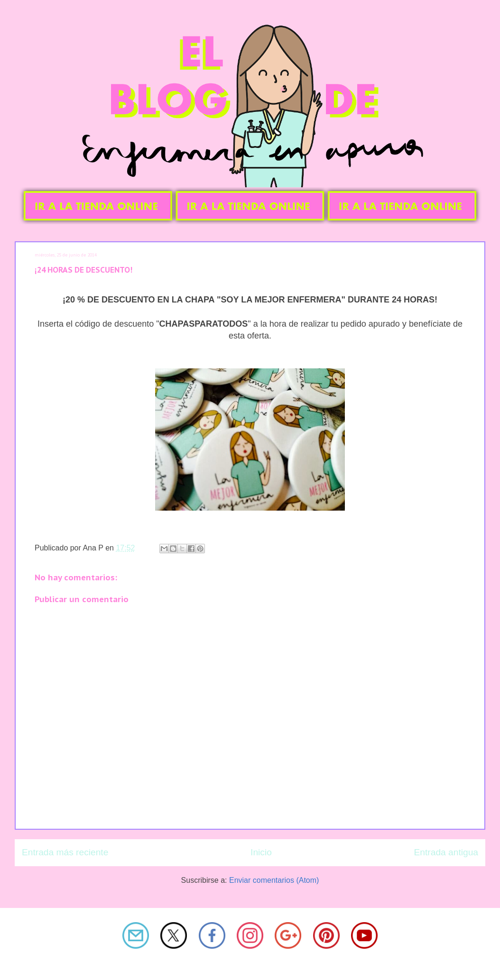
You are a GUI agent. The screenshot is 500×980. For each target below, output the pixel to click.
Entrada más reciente (65, 852)
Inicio (261, 852)
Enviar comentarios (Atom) (274, 880)
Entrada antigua (446, 852)
